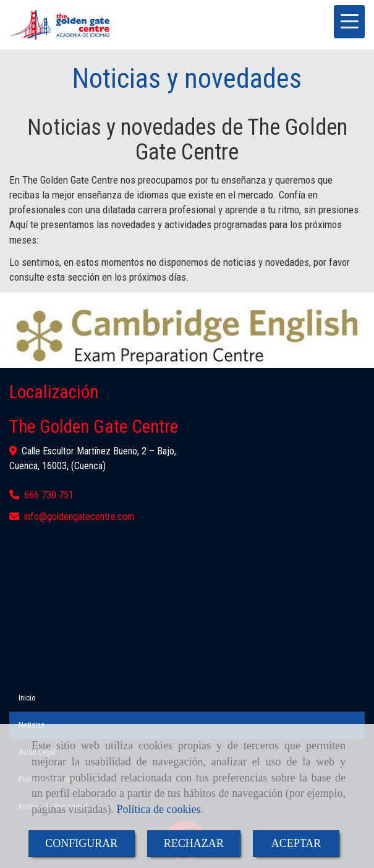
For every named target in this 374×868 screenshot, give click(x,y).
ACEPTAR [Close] (296, 843)
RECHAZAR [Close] (194, 843)
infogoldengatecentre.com (79, 517)
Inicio (27, 698)
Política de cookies (158, 809)
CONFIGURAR (81, 843)
